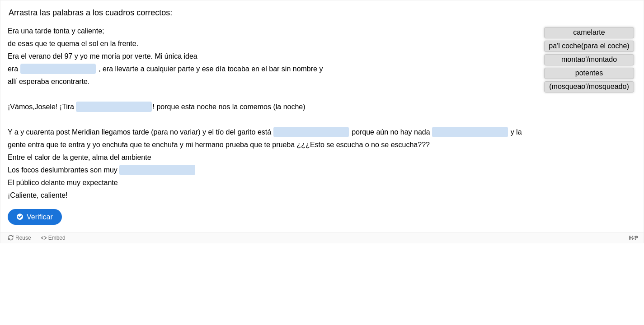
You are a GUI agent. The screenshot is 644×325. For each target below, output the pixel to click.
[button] (589, 33)
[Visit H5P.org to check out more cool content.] (634, 238)
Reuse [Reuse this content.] (23, 238)
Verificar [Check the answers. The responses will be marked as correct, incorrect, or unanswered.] (40, 217)
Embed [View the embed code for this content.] (57, 238)
